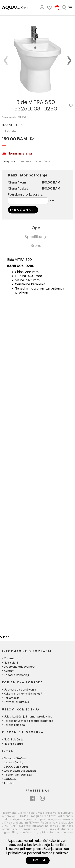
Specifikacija (36, 237)
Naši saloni (11, 663)
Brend (36, 246)
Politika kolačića (14, 725)
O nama (9, 658)
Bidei (38, 161)
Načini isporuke (14, 744)
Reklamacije (12, 698)
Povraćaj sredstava (16, 702)
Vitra (47, 161)
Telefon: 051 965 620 (18, 775)
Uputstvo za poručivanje (20, 690)
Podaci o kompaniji (16, 675)
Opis (36, 228)
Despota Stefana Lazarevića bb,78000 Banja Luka (16, 762)
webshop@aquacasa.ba (20, 771)
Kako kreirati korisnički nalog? (23, 694)
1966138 (9, 783)
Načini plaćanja (14, 739)
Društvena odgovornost (20, 667)
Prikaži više (9, 131)
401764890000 (15, 779)
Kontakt (9, 671)
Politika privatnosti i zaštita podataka (29, 721)
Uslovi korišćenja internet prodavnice (28, 716)
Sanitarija (25, 161)
